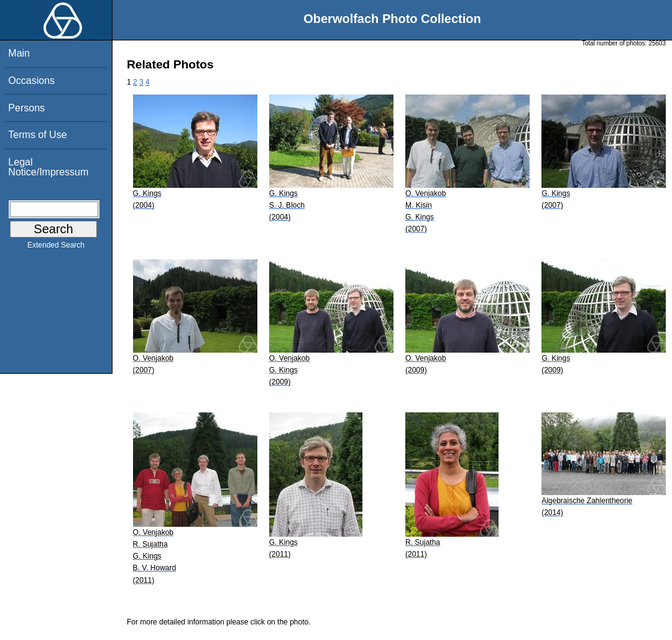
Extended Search (56, 248)
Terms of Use (37, 135)
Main (19, 53)
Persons (26, 108)
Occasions (31, 81)
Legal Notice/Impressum (48, 167)
